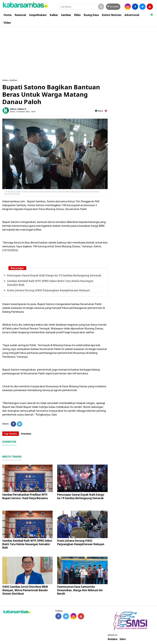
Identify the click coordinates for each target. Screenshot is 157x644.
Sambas (66, 15)
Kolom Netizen (112, 15)
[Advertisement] (78, 50)
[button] (152, 13)
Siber (123, 639)
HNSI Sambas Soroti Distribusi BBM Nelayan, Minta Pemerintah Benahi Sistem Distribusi (25, 590)
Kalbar (54, 15)
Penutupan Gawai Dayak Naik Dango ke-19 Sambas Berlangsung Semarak (54, 275)
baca (99, 111)
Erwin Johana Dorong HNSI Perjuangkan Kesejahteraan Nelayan (48, 290)
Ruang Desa (91, 15)
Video (7, 23)
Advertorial (132, 15)
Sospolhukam (38, 15)
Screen (113, 6)
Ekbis (77, 15)
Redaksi (113, 639)
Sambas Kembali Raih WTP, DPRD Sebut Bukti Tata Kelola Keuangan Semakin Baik (27, 544)
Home (8, 15)
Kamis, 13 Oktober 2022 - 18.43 (23, 112)
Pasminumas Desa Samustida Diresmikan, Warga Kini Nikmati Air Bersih (80, 590)
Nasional (20, 15)
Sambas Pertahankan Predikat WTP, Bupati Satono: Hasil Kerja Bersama (25, 496)
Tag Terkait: (11, 434)
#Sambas (26, 434)
